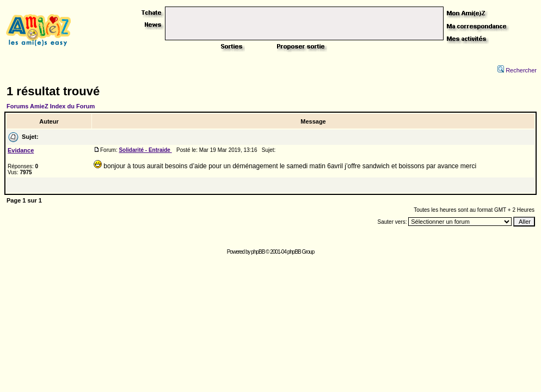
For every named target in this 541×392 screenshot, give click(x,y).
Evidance (21, 150)
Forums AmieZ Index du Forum (51, 106)
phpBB (258, 252)
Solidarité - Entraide (145, 150)
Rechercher (517, 70)
